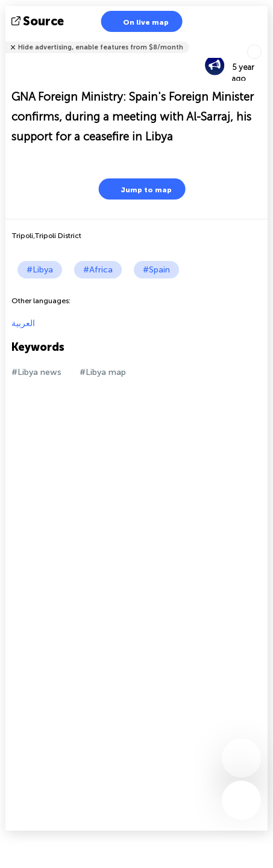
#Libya (40, 270)
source (39, 21)
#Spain (156, 270)
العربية (23, 323)
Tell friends (262, 39)
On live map (138, 21)
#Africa (98, 270)
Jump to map (139, 189)
